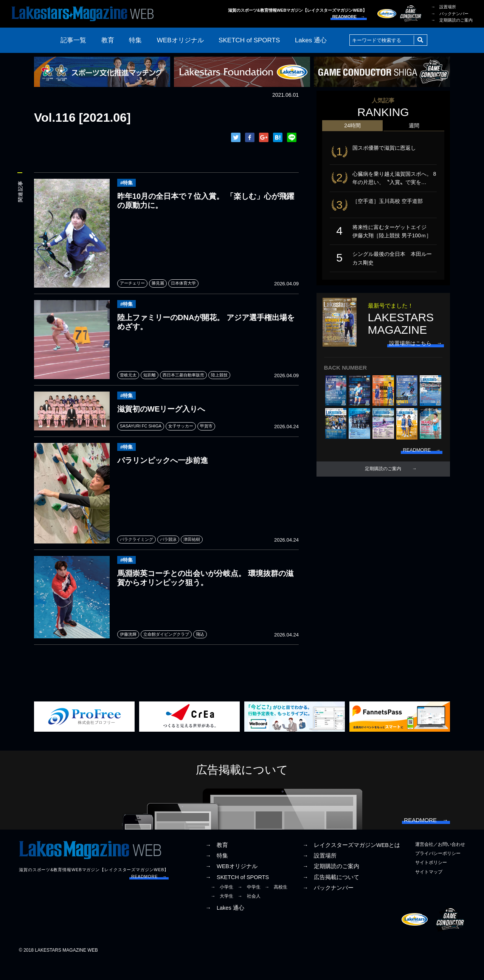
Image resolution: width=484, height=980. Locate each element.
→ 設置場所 (444, 7)
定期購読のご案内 (383, 478)
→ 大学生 (222, 915)
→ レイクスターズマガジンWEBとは (351, 864)
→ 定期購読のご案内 (452, 20)
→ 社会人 (249, 915)
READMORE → (349, 17)
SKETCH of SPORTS (249, 40)
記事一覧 (73, 40)
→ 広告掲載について (331, 895)
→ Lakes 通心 (225, 926)
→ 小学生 (222, 905)
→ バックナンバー (450, 14)
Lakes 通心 (311, 40)
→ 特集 (217, 874)
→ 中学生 (249, 905)
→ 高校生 (276, 905)
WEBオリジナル (180, 40)
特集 (135, 40)
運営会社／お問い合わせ (440, 863)
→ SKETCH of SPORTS (237, 895)
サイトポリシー (431, 881)
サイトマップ (429, 890)
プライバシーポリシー (438, 872)
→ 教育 (217, 864)
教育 (108, 40)
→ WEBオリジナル (231, 885)
